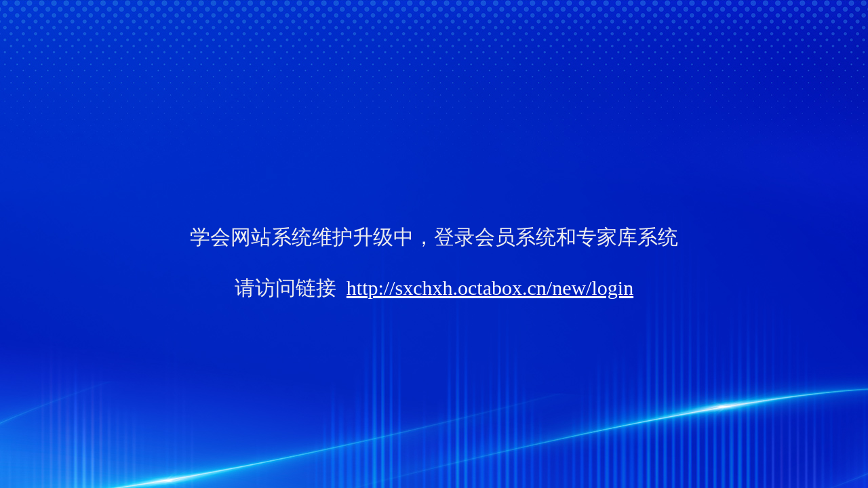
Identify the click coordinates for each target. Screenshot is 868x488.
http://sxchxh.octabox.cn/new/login (490, 288)
